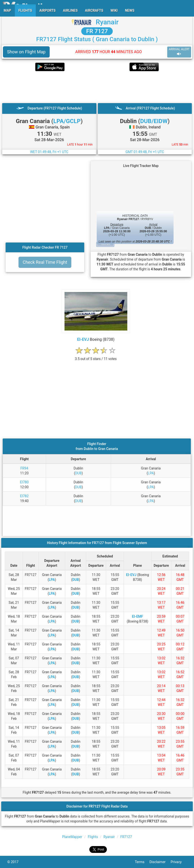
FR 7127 (97, 31)
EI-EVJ (83, 339)
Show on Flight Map (26, 52)
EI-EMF (137, 616)
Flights (93, 837)
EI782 (24, 496)
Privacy (179, 862)
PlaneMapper (72, 837)
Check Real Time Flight (45, 262)
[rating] (96, 356)
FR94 (24, 468)
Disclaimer (160, 862)
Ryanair (107, 22)
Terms (142, 862)
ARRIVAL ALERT (179, 52)
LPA (151, 473)
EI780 (24, 482)
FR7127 (126, 837)
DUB (78, 473)
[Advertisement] (97, 87)
